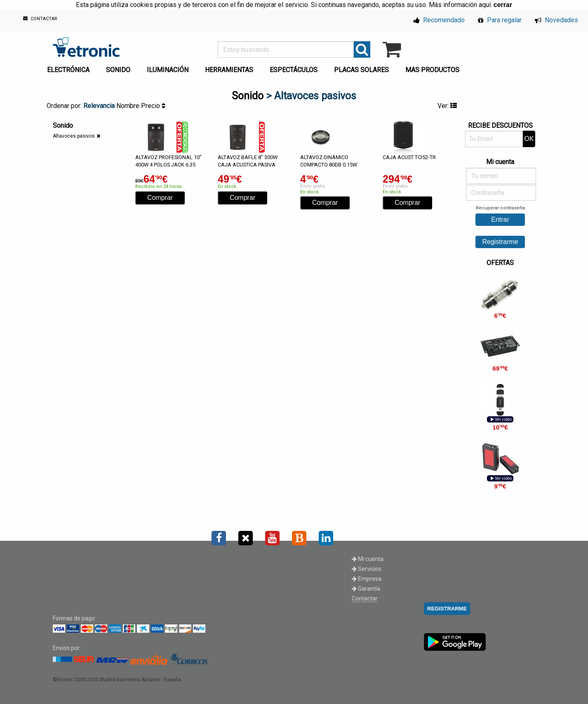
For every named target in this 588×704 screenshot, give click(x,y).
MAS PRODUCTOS (432, 70)
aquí (485, 5)
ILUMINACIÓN (168, 70)
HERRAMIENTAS (229, 70)
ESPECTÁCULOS (294, 70)
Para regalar (500, 20)
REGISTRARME (447, 609)
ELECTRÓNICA (68, 70)
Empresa (367, 579)
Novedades (556, 20)
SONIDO (118, 70)
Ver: (447, 106)
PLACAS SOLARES (361, 70)
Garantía (366, 589)
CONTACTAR (40, 19)
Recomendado (439, 20)
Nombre (129, 106)
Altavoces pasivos (74, 136)
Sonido (248, 96)
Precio (153, 106)
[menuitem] (70, 68)
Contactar (365, 598)
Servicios (367, 569)
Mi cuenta (368, 559)
